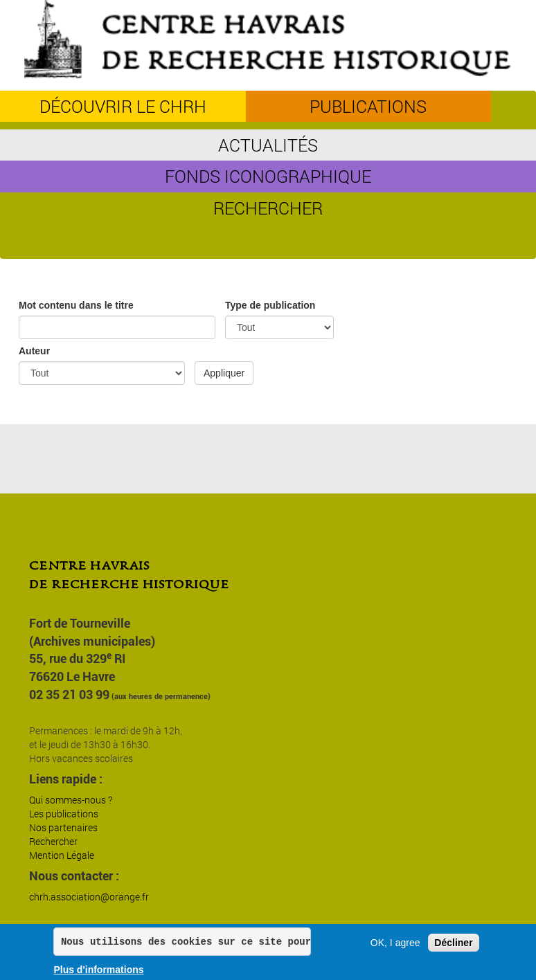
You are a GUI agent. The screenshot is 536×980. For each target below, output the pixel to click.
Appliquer (224, 373)
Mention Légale (62, 855)
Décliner (453, 943)
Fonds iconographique (268, 176)
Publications (368, 106)
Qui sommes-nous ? (71, 800)
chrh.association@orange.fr (89, 897)
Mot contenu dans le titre (76, 305)
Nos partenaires (63, 827)
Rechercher (268, 208)
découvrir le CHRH (123, 106)
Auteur (34, 351)
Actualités (268, 145)
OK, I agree (395, 943)
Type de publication (270, 305)
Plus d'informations (98, 970)
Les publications (64, 814)
